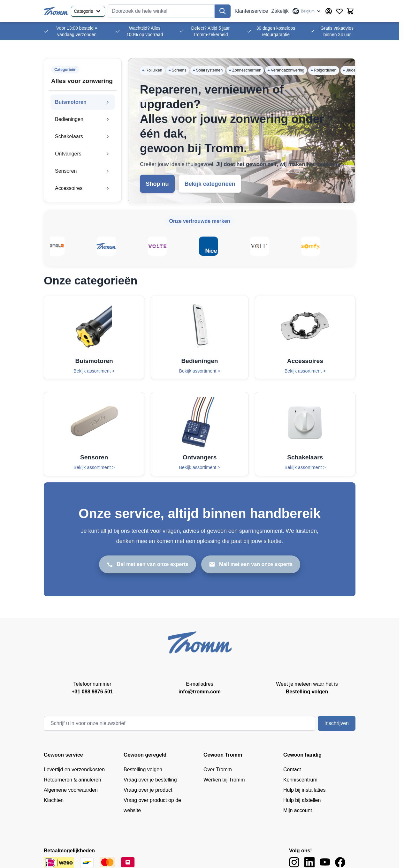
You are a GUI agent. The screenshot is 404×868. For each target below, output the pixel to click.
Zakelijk (280, 11)
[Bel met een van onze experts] (148, 564)
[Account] (329, 11)
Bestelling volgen (143, 770)
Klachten (54, 800)
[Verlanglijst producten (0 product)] (339, 11)
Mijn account (298, 810)
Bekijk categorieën (210, 184)
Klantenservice (251, 11)
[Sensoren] (94, 434)
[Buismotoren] (94, 337)
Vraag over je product (148, 790)
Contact (292, 770)
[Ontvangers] (199, 434)
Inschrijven (337, 723)
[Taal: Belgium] (307, 11)
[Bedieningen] (199, 337)
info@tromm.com (200, 692)
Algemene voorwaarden (71, 790)
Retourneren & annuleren (72, 780)
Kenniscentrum (300, 780)
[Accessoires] (305, 337)
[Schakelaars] (305, 434)
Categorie (88, 11)
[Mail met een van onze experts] (251, 564)
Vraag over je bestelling (150, 780)
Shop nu (157, 184)
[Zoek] (223, 11)
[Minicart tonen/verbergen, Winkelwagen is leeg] (350, 11)
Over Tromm (218, 770)
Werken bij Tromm (224, 780)
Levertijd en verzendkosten (74, 770)
